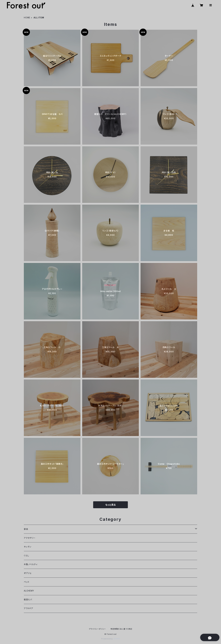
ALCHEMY (29, 591)
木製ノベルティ (31, 564)
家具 (26, 529)
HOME (27, 18)
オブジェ (28, 573)
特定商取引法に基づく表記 (121, 629)
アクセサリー (30, 538)
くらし (26, 555)
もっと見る (110, 505)
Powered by (110, 639)
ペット (27, 582)
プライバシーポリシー (97, 629)
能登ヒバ (28, 599)
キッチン (28, 547)
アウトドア (29, 608)
